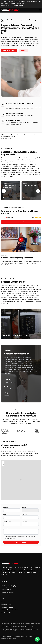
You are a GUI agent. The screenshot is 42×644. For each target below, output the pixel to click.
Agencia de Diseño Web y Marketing (9, 186)
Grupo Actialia (12, 638)
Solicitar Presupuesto (9, 50)
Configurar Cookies (6, 612)
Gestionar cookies (18, 6)
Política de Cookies (6, 605)
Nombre (6, 507)
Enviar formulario (21, 542)
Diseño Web (4, 638)
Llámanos (24, 50)
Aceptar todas (5, 6)
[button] (38, 191)
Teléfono (25, 514)
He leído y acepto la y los (21, 538)
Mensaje (6, 528)
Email (5, 514)
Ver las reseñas (21, 222)
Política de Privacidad (22, 537)
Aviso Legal (4, 602)
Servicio (25, 507)
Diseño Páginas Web (30, 186)
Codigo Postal (8, 521)
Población (25, 521)
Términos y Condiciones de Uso (10, 610)
